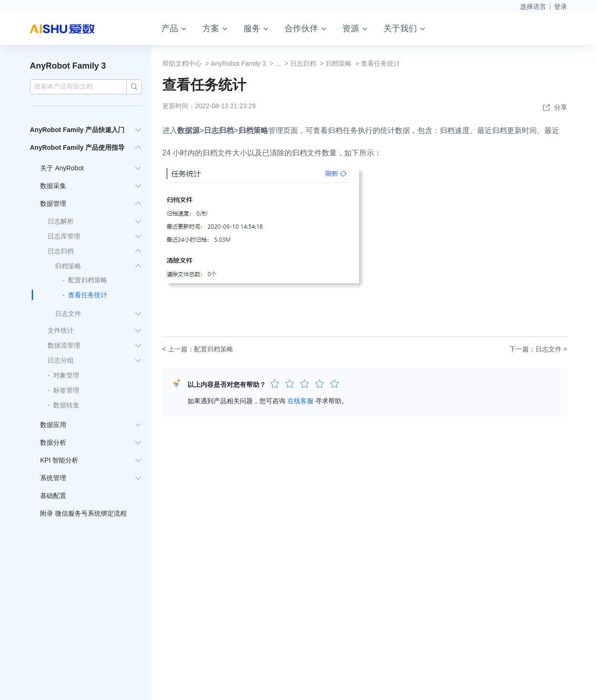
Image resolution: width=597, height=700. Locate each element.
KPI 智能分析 (59, 460)
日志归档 (61, 251)
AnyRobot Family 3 (68, 66)
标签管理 (66, 390)
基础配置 (53, 496)
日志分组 (61, 360)
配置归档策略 (88, 280)
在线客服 (300, 401)
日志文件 (68, 314)
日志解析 (61, 221)
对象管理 (66, 375)
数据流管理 (64, 345)
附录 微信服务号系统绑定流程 (83, 513)
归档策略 (68, 266)
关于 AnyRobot (62, 168)
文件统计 (61, 330)
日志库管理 (64, 236)
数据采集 (53, 186)
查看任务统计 (88, 295)
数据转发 (66, 405)
